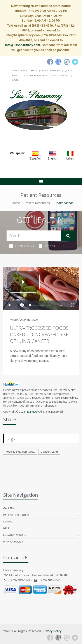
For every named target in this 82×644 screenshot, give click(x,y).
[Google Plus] (58, 638)
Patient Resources (37, 203)
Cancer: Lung (49, 452)
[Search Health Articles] (34, 236)
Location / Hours (36, 76)
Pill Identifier (51, 70)
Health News (22, 246)
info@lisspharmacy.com (23, 45)
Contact (9, 522)
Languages (19, 70)
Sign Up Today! (61, 76)
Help (34, 70)
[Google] (58, 62)
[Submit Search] (68, 236)
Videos (47, 246)
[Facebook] (50, 62)
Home (16, 203)
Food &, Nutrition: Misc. (20, 452)
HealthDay (32, 412)
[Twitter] (75, 62)
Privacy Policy (13, 542)
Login (16, 80)
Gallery (9, 508)
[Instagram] (67, 62)
